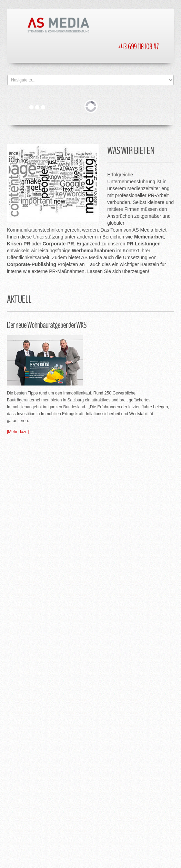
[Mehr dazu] (18, 432)
